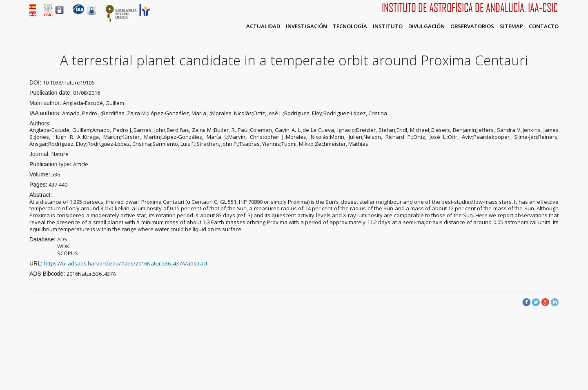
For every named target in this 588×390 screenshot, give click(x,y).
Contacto (544, 26)
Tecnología (350, 26)
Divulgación (427, 26)
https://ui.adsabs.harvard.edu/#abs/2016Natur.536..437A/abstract (126, 263)
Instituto (388, 26)
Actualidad (263, 26)
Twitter (536, 302)
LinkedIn (555, 302)
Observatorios (472, 26)
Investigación (306, 26)
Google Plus (545, 302)
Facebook (526, 302)
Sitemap (511, 26)
